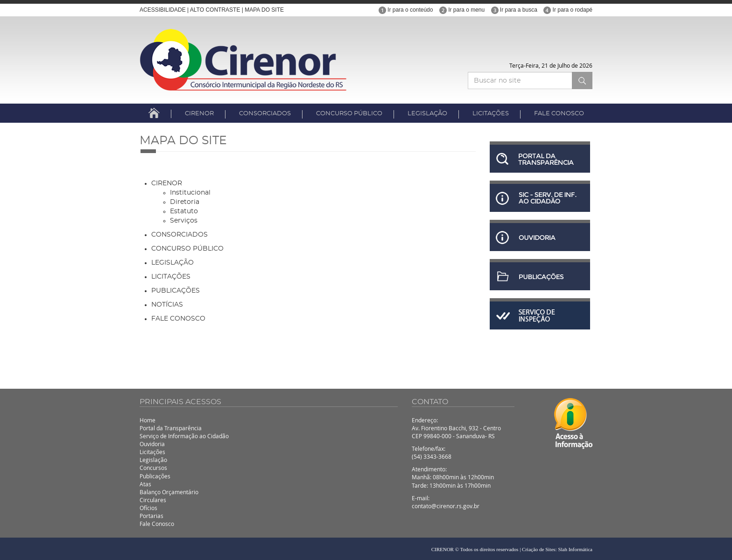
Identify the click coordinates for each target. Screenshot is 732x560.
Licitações (152, 452)
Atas (145, 484)
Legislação (153, 460)
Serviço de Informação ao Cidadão (184, 436)
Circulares (153, 500)
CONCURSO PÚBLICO (349, 114)
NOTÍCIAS (167, 305)
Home (148, 420)
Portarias (151, 516)
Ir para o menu (462, 10)
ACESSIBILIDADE (163, 10)
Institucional (190, 193)
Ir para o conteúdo (406, 10)
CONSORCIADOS (265, 114)
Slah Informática (575, 549)
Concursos (153, 468)
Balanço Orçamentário (169, 492)
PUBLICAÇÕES (176, 291)
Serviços (184, 221)
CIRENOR (199, 114)
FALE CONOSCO (559, 114)
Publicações (155, 476)
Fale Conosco (157, 524)
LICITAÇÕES (491, 114)
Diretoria (185, 202)
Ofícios (148, 508)
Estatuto (184, 211)
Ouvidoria (152, 444)
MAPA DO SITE (264, 10)
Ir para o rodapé (568, 10)
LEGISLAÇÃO (427, 114)
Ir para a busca (514, 10)
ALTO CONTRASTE (215, 10)
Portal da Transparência (171, 428)
